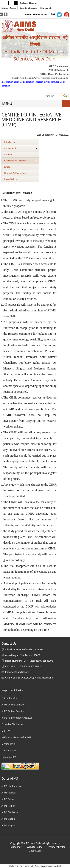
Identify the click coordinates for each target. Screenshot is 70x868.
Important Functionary (17, 672)
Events (7, 167)
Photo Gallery (11, 179)
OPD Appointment (59, 66)
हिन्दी (53, 15)
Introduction (10, 142)
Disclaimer (16, 847)
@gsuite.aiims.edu (28, 8)
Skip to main (46, 8)
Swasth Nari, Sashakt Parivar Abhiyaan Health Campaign (40, 78)
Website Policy (35, 847)
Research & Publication (21, 173)
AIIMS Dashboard (58, 70)
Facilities (8, 154)
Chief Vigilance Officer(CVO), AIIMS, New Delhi (29, 678)
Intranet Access (9, 8)
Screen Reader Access (37, 15)
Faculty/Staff (21, 148)
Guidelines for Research (21, 161)
